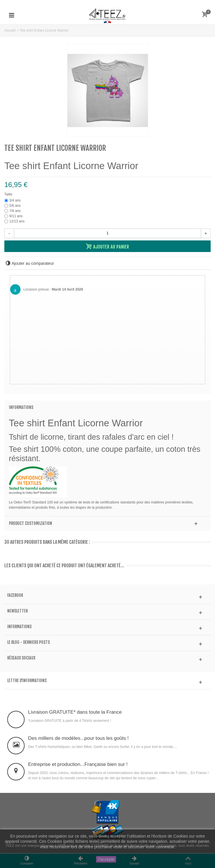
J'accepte (106, 859)
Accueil (10, 30)
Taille (9, 194)
